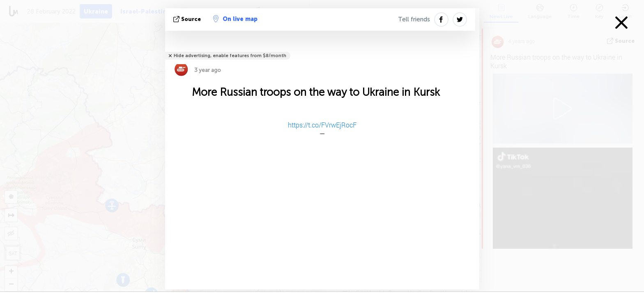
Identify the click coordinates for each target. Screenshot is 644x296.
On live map (235, 19)
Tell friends (414, 19)
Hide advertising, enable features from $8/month (230, 56)
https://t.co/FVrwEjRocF (322, 125)
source (188, 19)
